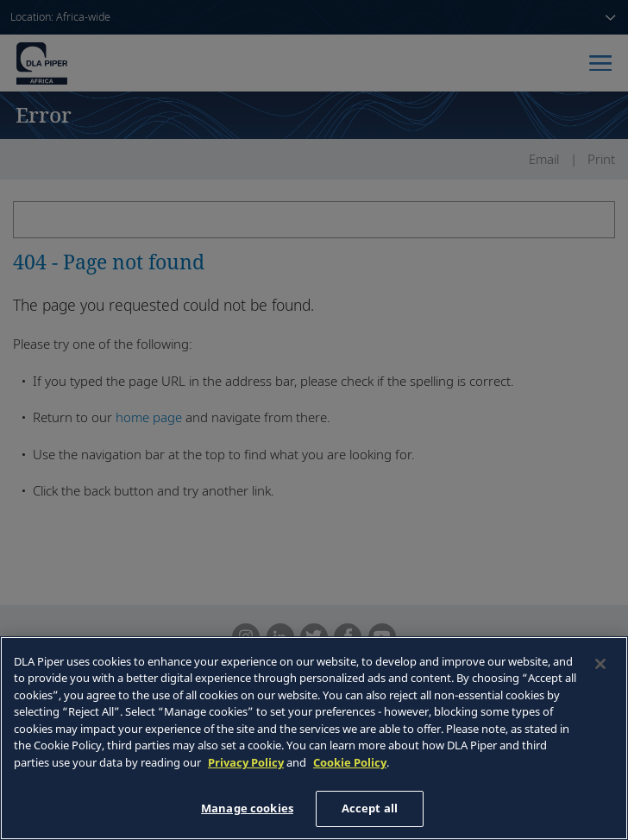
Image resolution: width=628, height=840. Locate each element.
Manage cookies (247, 808)
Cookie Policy (350, 762)
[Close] (600, 664)
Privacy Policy (246, 762)
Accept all (370, 808)
